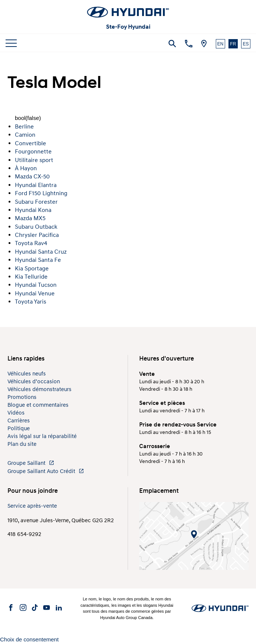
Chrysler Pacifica (37, 235)
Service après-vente (32, 506)
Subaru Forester (36, 202)
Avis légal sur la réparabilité (42, 436)
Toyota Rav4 (31, 243)
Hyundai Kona (33, 210)
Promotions (22, 397)
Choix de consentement (29, 639)
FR (233, 44)
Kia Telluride (31, 277)
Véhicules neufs (27, 374)
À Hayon (26, 168)
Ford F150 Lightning (41, 193)
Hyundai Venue (35, 294)
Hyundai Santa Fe (38, 260)
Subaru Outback (36, 227)
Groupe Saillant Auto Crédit (46, 471)
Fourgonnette (33, 152)
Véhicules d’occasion (34, 382)
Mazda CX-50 (32, 177)
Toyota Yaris (31, 302)
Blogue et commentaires (38, 405)
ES (246, 44)
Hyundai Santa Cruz (41, 252)
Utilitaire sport (34, 160)
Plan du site (22, 444)
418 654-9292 (24, 534)
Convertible (31, 143)
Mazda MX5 (30, 218)
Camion (25, 135)
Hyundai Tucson (36, 285)
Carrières (19, 421)
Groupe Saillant (31, 463)
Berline (24, 127)
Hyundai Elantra (36, 185)
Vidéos (16, 413)
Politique (19, 429)
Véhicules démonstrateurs (39, 389)
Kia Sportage (32, 269)
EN (220, 44)
